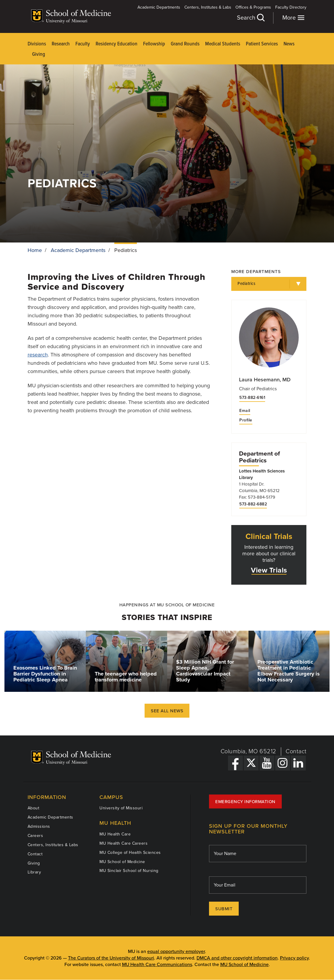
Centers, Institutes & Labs (208, 7)
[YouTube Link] (267, 763)
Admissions (39, 826)
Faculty (83, 44)
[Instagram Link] (283, 763)
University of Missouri (121, 808)
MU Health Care (115, 834)
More (293, 18)
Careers (35, 836)
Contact (296, 751)
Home (35, 250)
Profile (246, 420)
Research (61, 44)
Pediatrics (246, 284)
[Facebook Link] (235, 763)
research (38, 355)
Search (251, 18)
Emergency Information (245, 802)
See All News (167, 711)
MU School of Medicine (122, 862)
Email (245, 411)
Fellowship (154, 44)
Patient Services (262, 44)
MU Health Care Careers (124, 843)
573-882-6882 (253, 504)
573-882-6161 (252, 398)
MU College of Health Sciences (130, 853)
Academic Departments (159, 7)
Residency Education (117, 44)
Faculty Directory (291, 7)
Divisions (37, 44)
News (289, 44)
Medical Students (223, 44)
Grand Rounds (185, 44)
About (34, 808)
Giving (39, 54)
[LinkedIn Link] (298, 763)
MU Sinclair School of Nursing (129, 871)
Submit (224, 909)
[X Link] (251, 763)
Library (34, 872)
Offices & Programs (253, 7)
